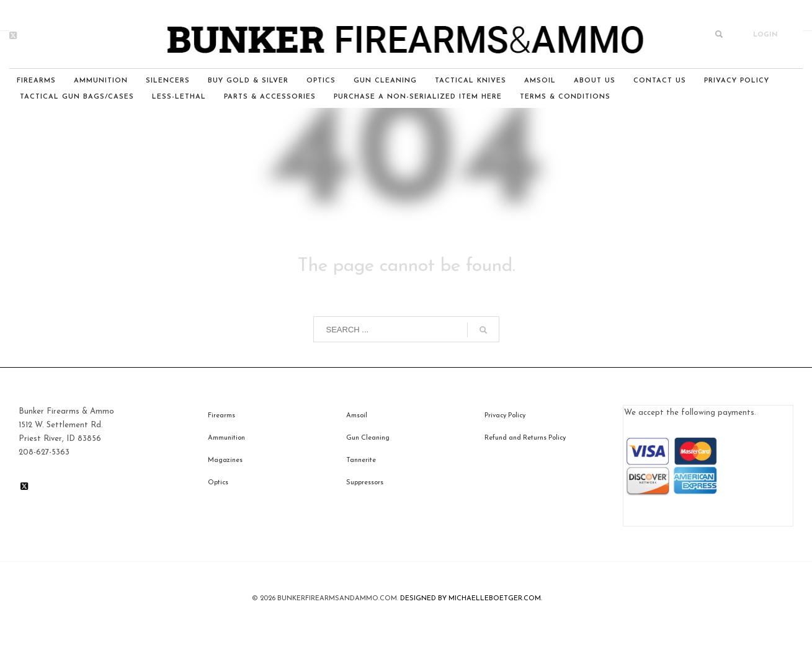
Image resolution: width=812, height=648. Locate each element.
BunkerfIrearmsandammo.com (337, 599)
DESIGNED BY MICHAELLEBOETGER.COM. (471, 599)
